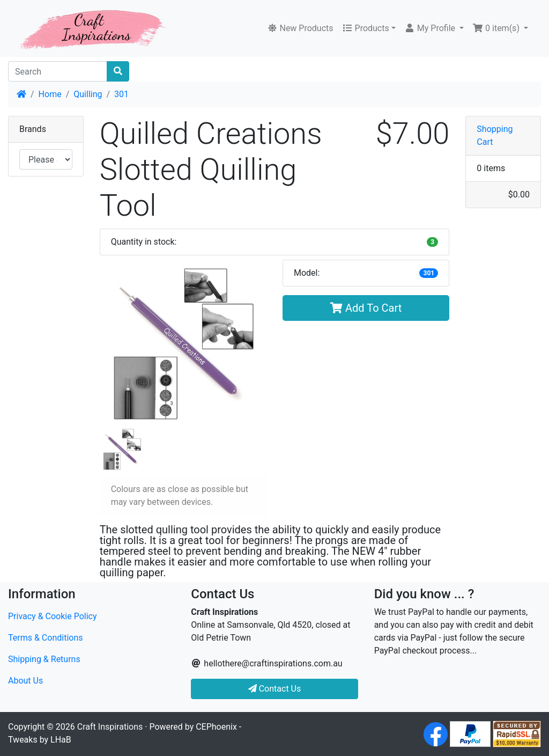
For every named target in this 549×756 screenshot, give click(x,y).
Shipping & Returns (44, 659)
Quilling (88, 94)
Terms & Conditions (46, 638)
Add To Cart (366, 308)
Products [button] (366, 28)
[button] (434, 28)
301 (121, 94)
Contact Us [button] (275, 689)
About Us (25, 681)
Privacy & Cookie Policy (53, 616)
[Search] (58, 71)
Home (50, 94)
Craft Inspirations (110, 727)
